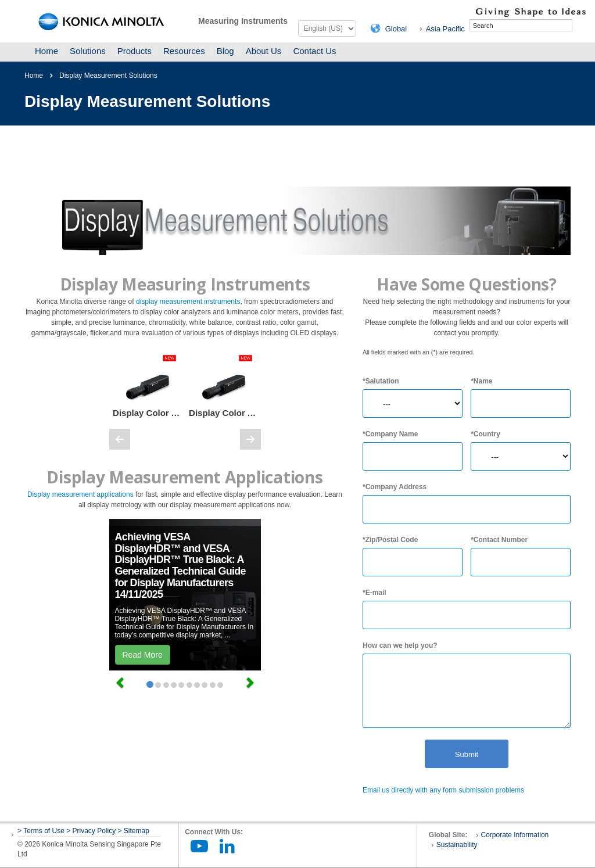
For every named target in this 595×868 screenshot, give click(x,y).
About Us (264, 51)
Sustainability (457, 845)
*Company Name (390, 434)
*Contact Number (499, 540)
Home (46, 51)
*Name (481, 381)
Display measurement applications (80, 494)
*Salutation (381, 381)
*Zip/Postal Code (390, 540)
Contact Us (314, 51)
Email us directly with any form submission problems (443, 790)
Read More (143, 655)
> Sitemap (134, 831)
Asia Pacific (445, 29)
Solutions (88, 51)
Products (135, 51)
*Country (485, 434)
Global (396, 29)
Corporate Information (515, 835)
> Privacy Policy (91, 831)
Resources (184, 51)
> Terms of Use (42, 831)
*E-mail (374, 593)
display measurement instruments (188, 302)
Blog (225, 51)
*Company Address (395, 487)
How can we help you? (400, 645)
